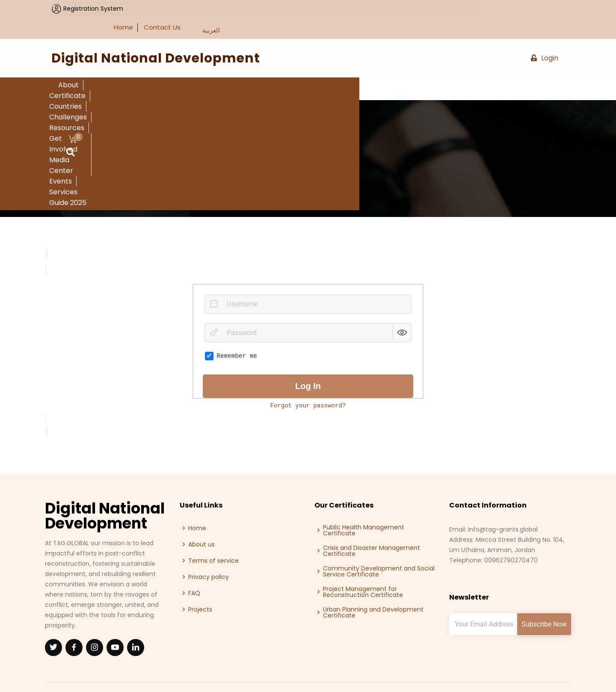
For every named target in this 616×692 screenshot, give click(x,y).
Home (474, 6)
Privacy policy (209, 555)
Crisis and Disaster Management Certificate (372, 529)
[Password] (308, 311)
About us (201, 523)
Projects (200, 588)
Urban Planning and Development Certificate (373, 591)
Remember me (231, 335)
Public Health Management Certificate (364, 508)
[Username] (308, 282)
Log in (308, 364)
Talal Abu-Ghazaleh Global (527, 674)
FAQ (194, 571)
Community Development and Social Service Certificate (379, 549)
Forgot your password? (308, 384)
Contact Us (513, 6)
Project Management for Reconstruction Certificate (363, 570)
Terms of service (213, 539)
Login (545, 37)
